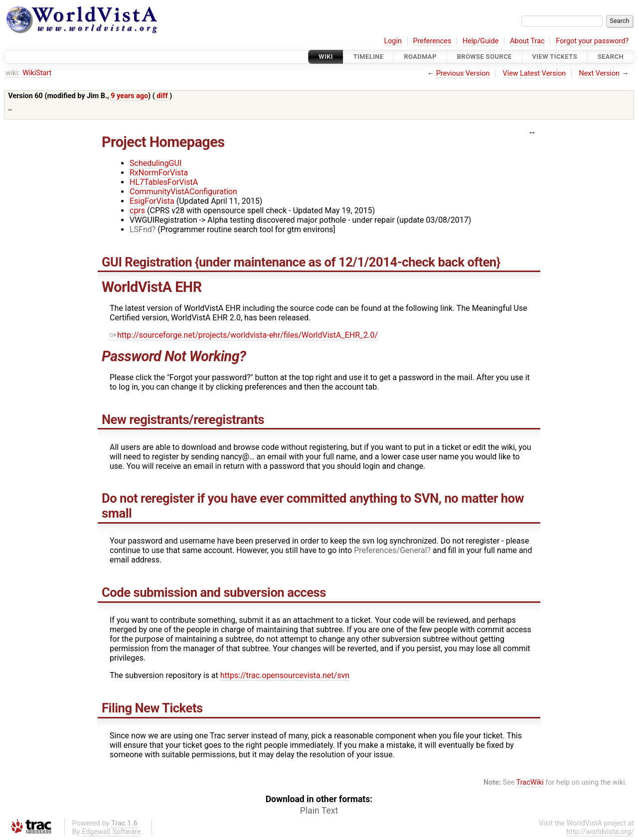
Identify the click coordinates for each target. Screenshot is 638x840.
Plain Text (319, 811)
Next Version (599, 73)
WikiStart (37, 73)
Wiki (326, 57)
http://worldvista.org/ (600, 832)
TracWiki (530, 782)
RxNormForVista (159, 173)
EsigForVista (152, 201)
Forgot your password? (592, 41)
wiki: (13, 73)
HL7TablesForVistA (164, 182)
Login (393, 41)
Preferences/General (390, 550)
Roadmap (420, 57)
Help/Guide (480, 41)
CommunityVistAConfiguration (183, 192)
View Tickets (555, 57)
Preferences (432, 41)
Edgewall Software (111, 832)
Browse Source (484, 57)
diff (162, 96)
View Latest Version (535, 73)
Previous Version (463, 73)
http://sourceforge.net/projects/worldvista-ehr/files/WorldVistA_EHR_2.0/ (244, 335)
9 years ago (129, 96)
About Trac (527, 41)
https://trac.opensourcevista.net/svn (285, 675)
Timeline (369, 57)
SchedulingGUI (156, 163)
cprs (137, 210)
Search (611, 57)
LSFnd (141, 229)
